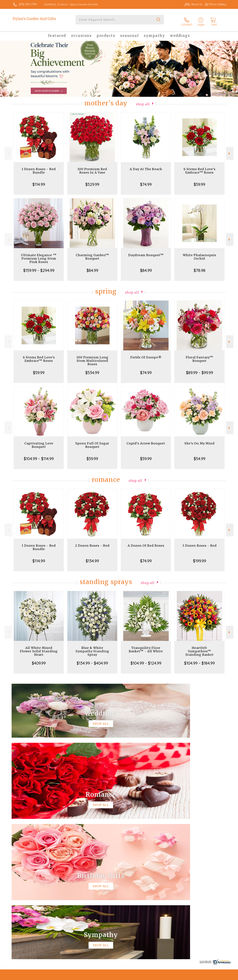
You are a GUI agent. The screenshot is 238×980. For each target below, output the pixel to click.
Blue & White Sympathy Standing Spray (92, 648)
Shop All (143, 101)
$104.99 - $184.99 (199, 660)
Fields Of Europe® (146, 354)
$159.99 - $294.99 (39, 267)
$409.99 (39, 660)
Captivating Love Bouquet (39, 442)
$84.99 (92, 267)
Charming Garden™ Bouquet (92, 254)
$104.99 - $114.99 (39, 456)
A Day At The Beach (146, 166)
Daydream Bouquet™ (146, 252)
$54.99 (200, 456)
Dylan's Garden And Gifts (34, 19)
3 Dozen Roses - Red (199, 542)
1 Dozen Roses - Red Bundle (39, 168)
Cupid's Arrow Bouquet (146, 440)
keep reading (142, 880)
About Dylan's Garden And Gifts (35, 873)
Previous (8, 150)
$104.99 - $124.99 (146, 660)
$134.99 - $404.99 (92, 660)
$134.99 (92, 558)
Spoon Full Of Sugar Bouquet (92, 442)
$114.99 (39, 181)
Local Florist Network (196, 977)
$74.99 (146, 181)
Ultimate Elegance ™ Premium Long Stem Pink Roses (39, 255)
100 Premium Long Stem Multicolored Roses (92, 358)
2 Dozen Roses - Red (92, 542)
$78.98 (200, 267)
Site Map (217, 977)
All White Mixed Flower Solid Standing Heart (39, 648)
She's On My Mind (200, 440)
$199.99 (200, 558)
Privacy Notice (171, 977)
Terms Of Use (151, 977)
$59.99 (199, 181)
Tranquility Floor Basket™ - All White (146, 646)
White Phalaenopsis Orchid (199, 254)
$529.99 (92, 181)
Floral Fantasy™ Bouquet (199, 356)
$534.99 (92, 370)
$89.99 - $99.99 (200, 370)
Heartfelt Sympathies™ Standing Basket (200, 648)
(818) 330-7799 (28, 4)
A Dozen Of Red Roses (146, 542)
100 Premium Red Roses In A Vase (92, 168)
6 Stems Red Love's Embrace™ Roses (200, 168)
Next (230, 150)
